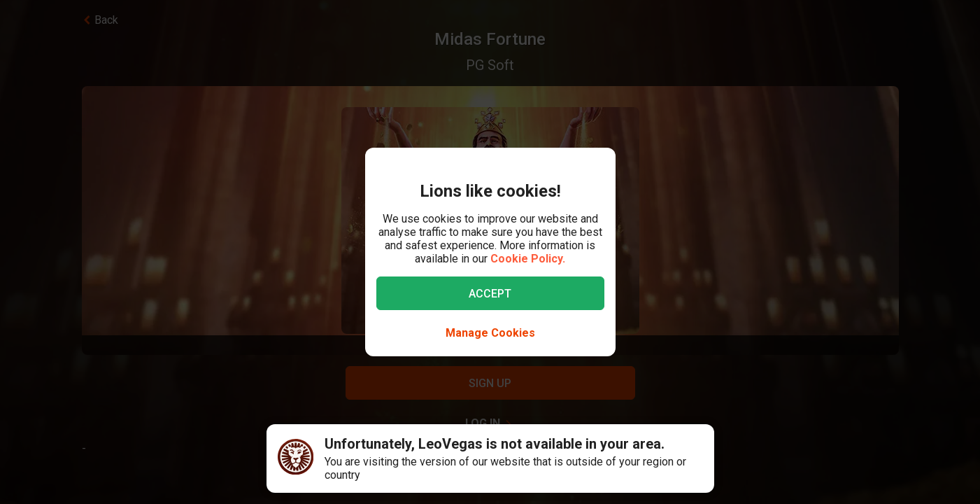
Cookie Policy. (528, 259)
